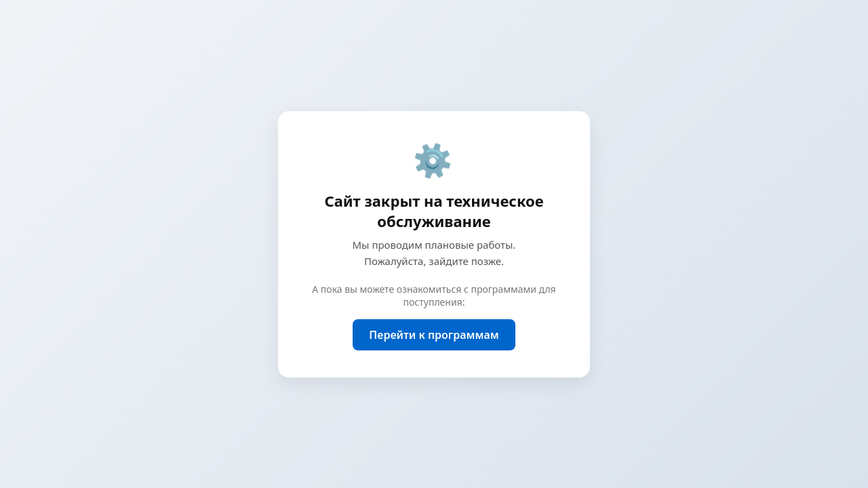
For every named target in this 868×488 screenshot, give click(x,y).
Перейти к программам (434, 335)
